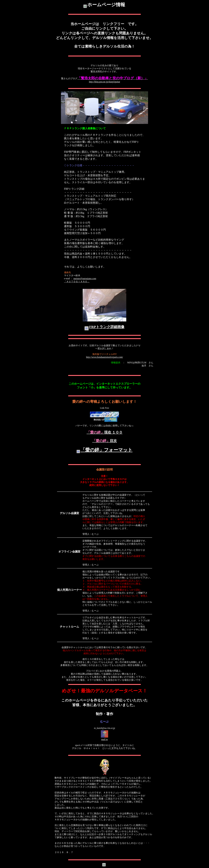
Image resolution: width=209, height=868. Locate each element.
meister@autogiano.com (85, 278)
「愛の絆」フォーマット (107, 450)
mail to (105, 739)
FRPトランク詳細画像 (107, 327)
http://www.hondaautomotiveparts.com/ (105, 357)
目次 (105, 441)
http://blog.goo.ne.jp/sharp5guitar (105, 82)
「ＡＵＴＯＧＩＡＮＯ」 (77, 282)
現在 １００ (105, 432)
